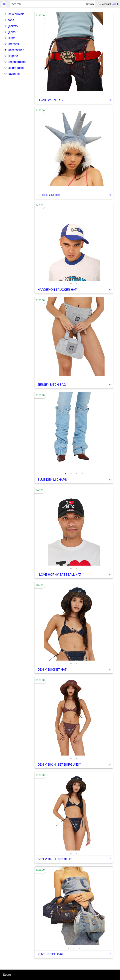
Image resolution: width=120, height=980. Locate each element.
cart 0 (115, 4)
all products (16, 68)
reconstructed (17, 62)
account (107, 4)
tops (11, 20)
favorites (14, 74)
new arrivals (16, 14)
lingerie (13, 56)
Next (116, 241)
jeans (12, 32)
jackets (13, 26)
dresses (14, 44)
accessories (16, 50)
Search (90, 4)
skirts (12, 38)
